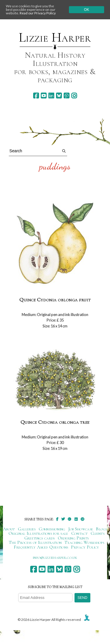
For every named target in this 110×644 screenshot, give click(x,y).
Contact (79, 533)
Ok (86, 10)
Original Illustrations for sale (38, 533)
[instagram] (74, 96)
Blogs (101, 529)
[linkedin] (51, 96)
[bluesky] (59, 96)
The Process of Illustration (35, 542)
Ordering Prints (73, 538)
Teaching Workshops (84, 542)
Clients (98, 533)
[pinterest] (66, 96)
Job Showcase (81, 529)
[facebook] (36, 96)
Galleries (27, 529)
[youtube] (44, 96)
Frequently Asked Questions (41, 547)
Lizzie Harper (55, 37)
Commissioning (52, 529)
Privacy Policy (85, 547)
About (9, 529)
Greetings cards (40, 538)
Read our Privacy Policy (38, 13)
